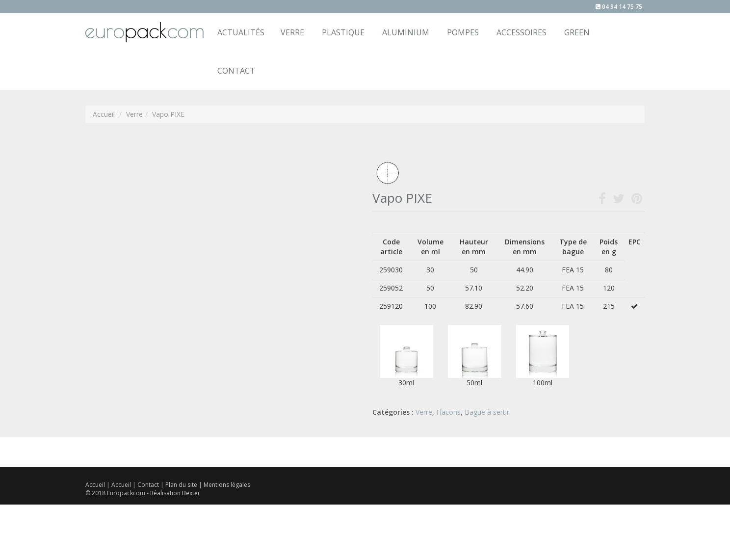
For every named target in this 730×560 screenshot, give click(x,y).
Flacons (448, 412)
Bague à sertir (487, 412)
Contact (149, 485)
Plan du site (182, 485)
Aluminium (406, 32)
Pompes (463, 32)
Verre (292, 32)
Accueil (95, 485)
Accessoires (521, 32)
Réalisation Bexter (175, 493)
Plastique (343, 32)
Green (577, 32)
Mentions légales (227, 485)
